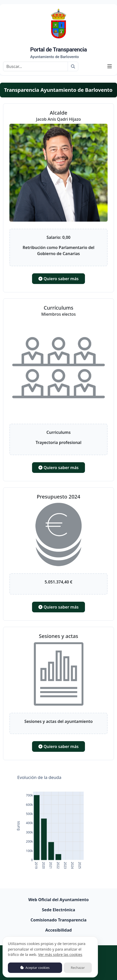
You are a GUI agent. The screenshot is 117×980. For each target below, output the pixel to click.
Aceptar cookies (35, 968)
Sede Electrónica (59, 910)
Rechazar (78, 968)
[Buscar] (35, 66)
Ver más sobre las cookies (60, 955)
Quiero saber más (58, 279)
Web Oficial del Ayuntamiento (58, 900)
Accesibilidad (58, 930)
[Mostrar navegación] (110, 66)
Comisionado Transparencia (58, 920)
